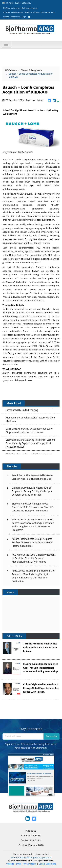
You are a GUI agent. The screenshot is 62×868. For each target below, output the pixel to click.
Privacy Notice (30, 864)
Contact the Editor (31, 840)
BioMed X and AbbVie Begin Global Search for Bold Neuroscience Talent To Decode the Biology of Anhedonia (33, 507)
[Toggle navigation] (6, 44)
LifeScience (11, 70)
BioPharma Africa (32, 12)
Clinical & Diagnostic (31, 70)
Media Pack (15, 17)
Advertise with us (31, 835)
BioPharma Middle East (13, 12)
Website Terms (13, 864)
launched (14, 212)
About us (31, 831)
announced (42, 339)
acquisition (30, 171)
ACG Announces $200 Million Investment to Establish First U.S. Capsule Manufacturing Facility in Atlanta (34, 558)
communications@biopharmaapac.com (31, 857)
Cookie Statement (47, 864)
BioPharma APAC (48, 12)
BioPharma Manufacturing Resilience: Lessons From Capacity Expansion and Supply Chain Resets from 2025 (31, 444)
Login (24, 17)
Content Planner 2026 (31, 845)
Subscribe (52, 736)
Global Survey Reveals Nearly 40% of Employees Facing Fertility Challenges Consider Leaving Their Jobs (32, 491)
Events (6, 17)
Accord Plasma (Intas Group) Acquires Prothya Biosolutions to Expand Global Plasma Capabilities (32, 542)
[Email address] (23, 736)
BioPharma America (12, 8)
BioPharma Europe (30, 8)
